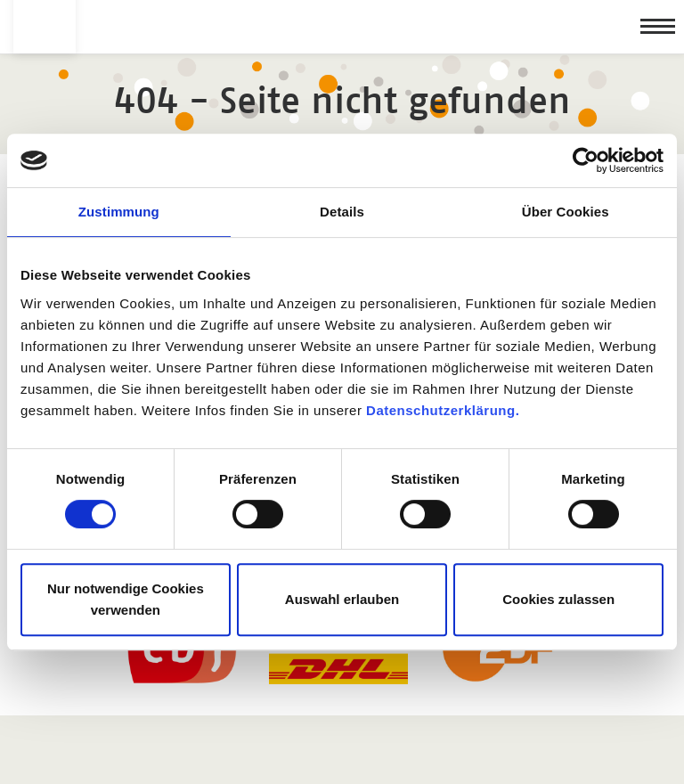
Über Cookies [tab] (566, 212)
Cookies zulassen (558, 599)
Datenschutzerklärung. (443, 410)
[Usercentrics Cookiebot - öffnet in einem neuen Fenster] (586, 160)
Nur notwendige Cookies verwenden (126, 599)
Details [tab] (342, 212)
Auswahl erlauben (342, 599)
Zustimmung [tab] (119, 212)
